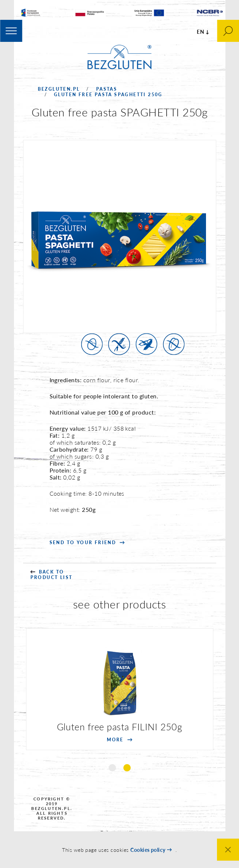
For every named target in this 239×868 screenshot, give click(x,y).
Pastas (107, 89)
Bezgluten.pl (59, 89)
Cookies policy (148, 850)
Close (228, 850)
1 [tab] (112, 768)
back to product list (52, 575)
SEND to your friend (83, 542)
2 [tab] (127, 768)
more (115, 740)
